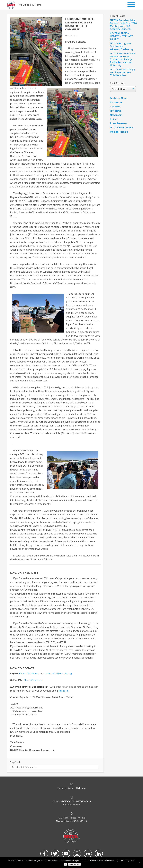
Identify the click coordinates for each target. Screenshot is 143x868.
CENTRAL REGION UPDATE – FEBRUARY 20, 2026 (121, 36)
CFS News (115, 107)
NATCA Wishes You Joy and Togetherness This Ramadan (123, 72)
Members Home (119, 132)
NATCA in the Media (121, 128)
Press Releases (118, 123)
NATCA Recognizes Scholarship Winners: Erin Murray (122, 46)
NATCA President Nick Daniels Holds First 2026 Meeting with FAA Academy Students (123, 25)
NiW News (116, 111)
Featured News (119, 98)
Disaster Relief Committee (24, 767)
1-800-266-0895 (83, 801)
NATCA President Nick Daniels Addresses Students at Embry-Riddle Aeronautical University (123, 59)
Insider (114, 119)
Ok (65, 864)
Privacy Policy (75, 864)
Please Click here (28, 673)
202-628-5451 (66, 801)
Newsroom (116, 115)
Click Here (81, 788)
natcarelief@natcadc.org (59, 673)
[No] (139, 862)
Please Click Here (33, 680)
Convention (117, 102)
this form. (64, 691)
